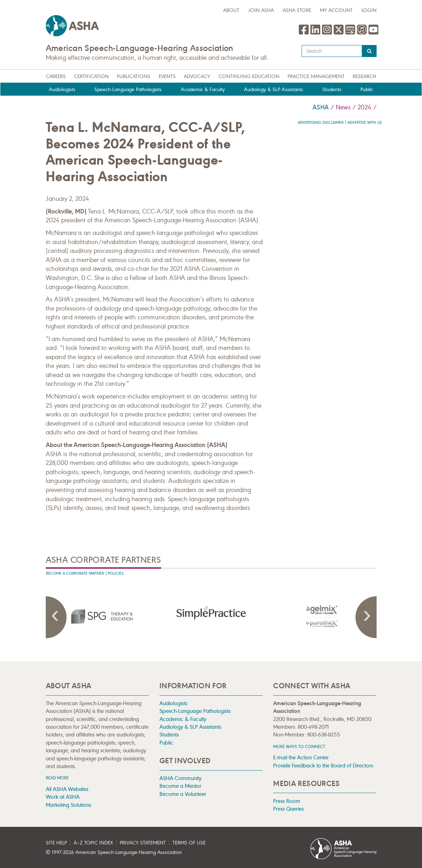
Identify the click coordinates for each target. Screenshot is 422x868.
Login (369, 10)
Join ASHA (261, 10)
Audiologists (62, 90)
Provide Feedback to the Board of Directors (323, 765)
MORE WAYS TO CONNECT (299, 746)
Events (167, 76)
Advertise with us (365, 123)
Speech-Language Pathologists (128, 90)
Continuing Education (249, 76)
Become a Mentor (180, 786)
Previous (56, 617)
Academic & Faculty (203, 90)
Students (332, 90)
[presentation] (101, 616)
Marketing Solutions (68, 805)
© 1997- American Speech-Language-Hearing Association (114, 852)
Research (364, 76)
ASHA (321, 107)
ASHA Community (180, 778)
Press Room (287, 801)
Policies (116, 573)
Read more (57, 778)
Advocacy (197, 76)
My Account (336, 10)
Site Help (56, 843)
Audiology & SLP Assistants (273, 90)
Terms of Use (189, 843)
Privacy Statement (143, 843)
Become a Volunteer (183, 794)
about (231, 10)
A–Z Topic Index (93, 843)
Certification (91, 76)
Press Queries (288, 809)
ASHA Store (297, 10)
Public (367, 90)
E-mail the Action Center (301, 757)
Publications (134, 76)
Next (366, 617)
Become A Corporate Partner (75, 573)
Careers (56, 76)
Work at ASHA (63, 797)
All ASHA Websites (67, 789)
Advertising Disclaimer (321, 123)
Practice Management (316, 76)
